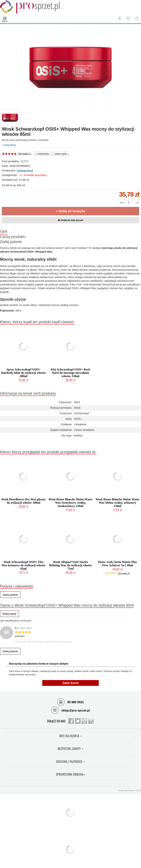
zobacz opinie (61, 154)
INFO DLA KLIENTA (71, 736)
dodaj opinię (9, 614)
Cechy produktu (13, 237)
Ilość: (122, 203)
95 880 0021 (70, 702)
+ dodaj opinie (43, 154)
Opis (4, 231)
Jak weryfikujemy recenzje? (16, 621)
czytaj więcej (9, 145)
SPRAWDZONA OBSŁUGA (71, 774)
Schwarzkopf (25, 170)
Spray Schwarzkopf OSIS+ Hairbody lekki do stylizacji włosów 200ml (23, 373)
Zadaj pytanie (11, 242)
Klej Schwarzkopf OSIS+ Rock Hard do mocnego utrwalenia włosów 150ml (70, 373)
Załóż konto (71, 683)
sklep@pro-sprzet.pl (70, 710)
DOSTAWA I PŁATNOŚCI (70, 762)
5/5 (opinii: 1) (25, 154)
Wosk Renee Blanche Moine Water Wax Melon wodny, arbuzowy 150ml (118, 503)
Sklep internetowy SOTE (130, 790)
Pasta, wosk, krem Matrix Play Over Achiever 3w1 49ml (117, 564)
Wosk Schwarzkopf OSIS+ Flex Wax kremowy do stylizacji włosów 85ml (24, 565)
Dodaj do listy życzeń (71, 220)
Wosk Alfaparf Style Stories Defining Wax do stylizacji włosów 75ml (71, 565)
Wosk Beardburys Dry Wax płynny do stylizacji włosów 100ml (24, 501)
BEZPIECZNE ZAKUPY (70, 749)
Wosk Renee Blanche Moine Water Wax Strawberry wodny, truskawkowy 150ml (70, 503)
